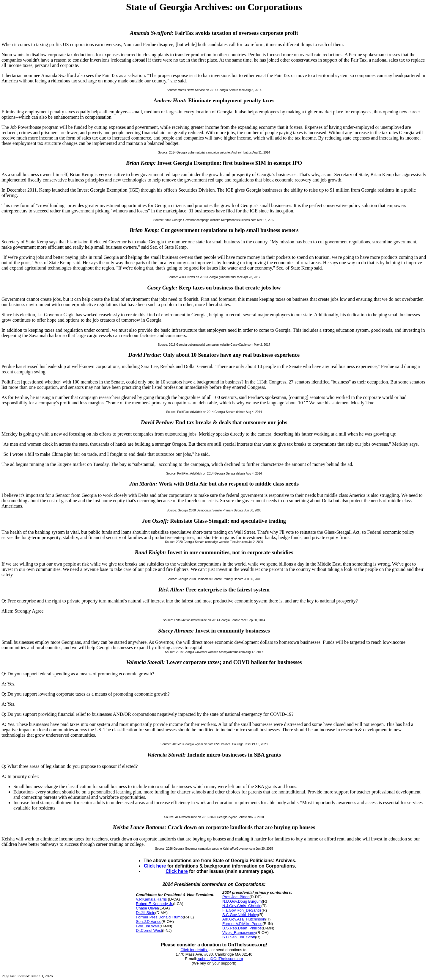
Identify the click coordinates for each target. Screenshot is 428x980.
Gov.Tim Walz (148, 926)
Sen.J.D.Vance (149, 922)
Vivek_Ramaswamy (239, 933)
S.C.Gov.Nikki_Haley (240, 915)
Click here (155, 866)
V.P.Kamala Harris (151, 899)
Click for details (194, 950)
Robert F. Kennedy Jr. (154, 904)
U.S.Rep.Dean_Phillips (242, 928)
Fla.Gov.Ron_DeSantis (242, 910)
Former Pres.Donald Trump (159, 917)
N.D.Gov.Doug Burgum (242, 901)
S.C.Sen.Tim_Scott (239, 937)
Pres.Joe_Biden (236, 897)
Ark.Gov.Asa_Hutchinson (244, 919)
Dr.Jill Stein (145, 913)
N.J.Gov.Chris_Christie (242, 906)
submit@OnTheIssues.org (220, 959)
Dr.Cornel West (149, 930)
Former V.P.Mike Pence (242, 924)
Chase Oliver (147, 908)
